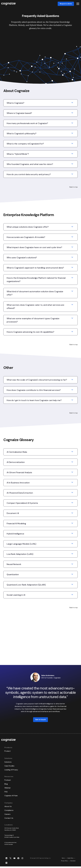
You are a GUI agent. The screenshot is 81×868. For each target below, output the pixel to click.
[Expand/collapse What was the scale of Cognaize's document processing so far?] (72, 380)
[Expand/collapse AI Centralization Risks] (72, 452)
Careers (7, 814)
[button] (78, 4)
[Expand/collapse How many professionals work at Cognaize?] (72, 124)
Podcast (8, 780)
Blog (6, 784)
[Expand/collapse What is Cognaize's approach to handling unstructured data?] (72, 268)
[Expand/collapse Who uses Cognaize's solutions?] (72, 258)
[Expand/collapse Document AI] (72, 514)
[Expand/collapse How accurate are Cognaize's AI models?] (72, 238)
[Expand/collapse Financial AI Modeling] (72, 524)
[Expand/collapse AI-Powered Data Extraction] (72, 493)
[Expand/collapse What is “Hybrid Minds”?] (72, 155)
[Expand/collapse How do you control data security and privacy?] (72, 175)
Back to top (74, 187)
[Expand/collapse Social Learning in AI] (72, 595)
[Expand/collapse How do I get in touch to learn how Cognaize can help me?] (72, 401)
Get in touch (40, 720)
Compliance (9, 810)
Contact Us (9, 818)
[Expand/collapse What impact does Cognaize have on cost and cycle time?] (72, 248)
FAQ (6, 792)
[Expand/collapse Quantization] (72, 575)
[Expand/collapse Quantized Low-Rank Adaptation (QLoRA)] (72, 585)
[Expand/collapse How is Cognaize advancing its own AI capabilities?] (72, 332)
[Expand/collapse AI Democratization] (72, 463)
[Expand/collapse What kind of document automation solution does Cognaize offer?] (72, 292)
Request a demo (66, 4)
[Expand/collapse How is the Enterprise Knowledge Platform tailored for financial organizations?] (72, 278)
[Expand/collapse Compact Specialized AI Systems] (72, 504)
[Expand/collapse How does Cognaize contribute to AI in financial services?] (72, 391)
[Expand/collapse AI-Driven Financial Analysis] (72, 473)
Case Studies (9, 766)
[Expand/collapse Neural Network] (72, 565)
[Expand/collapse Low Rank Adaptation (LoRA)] (72, 555)
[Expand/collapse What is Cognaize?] (72, 103)
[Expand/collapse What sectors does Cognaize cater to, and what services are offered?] (72, 305)
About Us (8, 806)
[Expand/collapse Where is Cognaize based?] (72, 114)
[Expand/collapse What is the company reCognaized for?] (72, 144)
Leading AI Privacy (11, 770)
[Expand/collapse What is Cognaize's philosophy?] (72, 134)
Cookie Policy (70, 858)
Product (8, 751)
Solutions (8, 762)
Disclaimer (73, 861)
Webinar (8, 788)
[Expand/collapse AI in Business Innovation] (72, 483)
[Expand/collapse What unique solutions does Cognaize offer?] (72, 227)
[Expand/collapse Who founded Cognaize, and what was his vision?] (72, 165)
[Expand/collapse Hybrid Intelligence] (72, 534)
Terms (63, 858)
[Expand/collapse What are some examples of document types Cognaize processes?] (72, 319)
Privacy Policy (64, 861)
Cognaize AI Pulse (11, 796)
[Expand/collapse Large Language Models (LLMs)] (72, 544)
